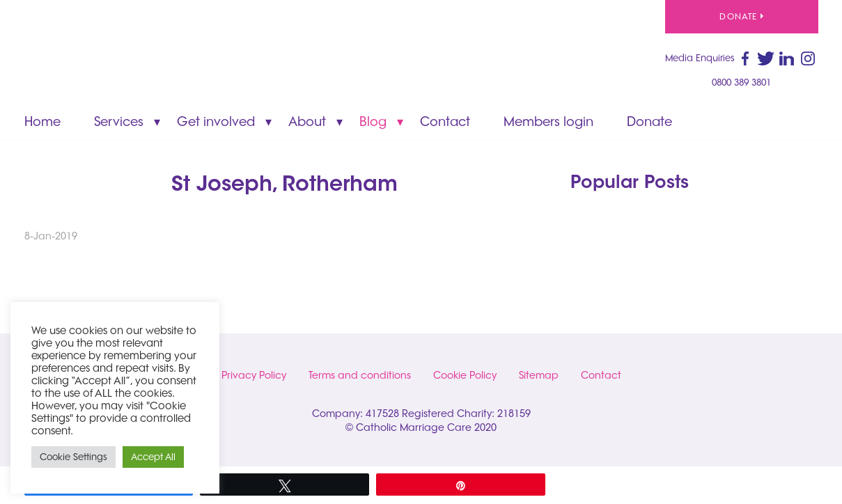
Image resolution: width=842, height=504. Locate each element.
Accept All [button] (153, 457)
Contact (445, 121)
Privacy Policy (254, 375)
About (307, 121)
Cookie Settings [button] (73, 457)
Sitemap (539, 375)
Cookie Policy (465, 375)
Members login (548, 121)
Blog (373, 121)
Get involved (216, 121)
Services (119, 121)
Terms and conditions (360, 375)
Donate (741, 16)
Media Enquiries (700, 58)
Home (42, 121)
